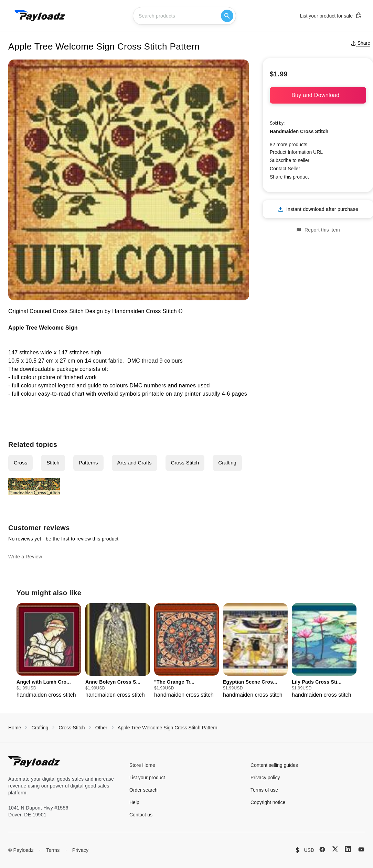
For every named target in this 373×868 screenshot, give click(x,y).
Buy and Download (318, 95)
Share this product (289, 177)
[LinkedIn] (348, 849)
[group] (49, 651)
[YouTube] (361, 849)
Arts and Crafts (135, 463)
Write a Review (25, 557)
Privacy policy (265, 778)
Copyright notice (268, 802)
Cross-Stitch (185, 463)
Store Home (142, 765)
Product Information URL (296, 152)
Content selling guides (274, 765)
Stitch (53, 463)
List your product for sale (331, 15)
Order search (143, 790)
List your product (147, 778)
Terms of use (264, 790)
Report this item (318, 230)
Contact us (141, 815)
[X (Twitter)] (335, 849)
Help (134, 802)
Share (360, 43)
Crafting (227, 463)
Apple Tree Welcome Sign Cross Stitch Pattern (168, 728)
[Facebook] (322, 849)
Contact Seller (285, 169)
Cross (20, 463)
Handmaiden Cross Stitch (299, 131)
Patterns (88, 463)
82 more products (289, 144)
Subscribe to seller (290, 160)
